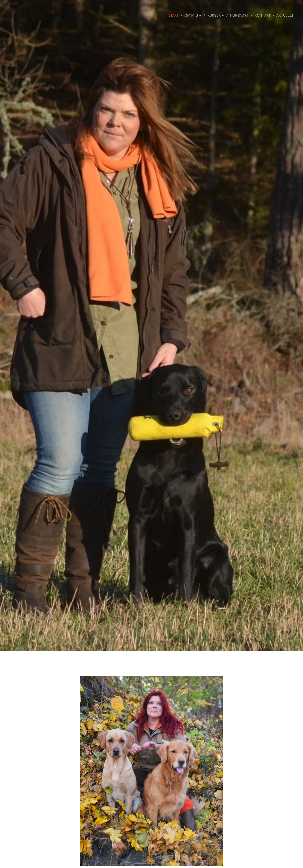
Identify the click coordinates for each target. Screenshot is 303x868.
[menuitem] (176, 15)
